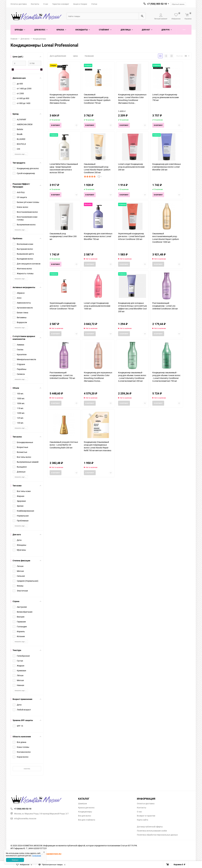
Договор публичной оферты (150, 827)
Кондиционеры (39, 39)
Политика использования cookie (152, 831)
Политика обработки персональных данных (157, 835)
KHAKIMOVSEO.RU (53, 854)
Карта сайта (143, 820)
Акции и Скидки (80, 4)
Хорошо (15, 860)
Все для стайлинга (87, 820)
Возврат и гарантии (146, 816)
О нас (46, 4)
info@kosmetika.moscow (23, 818)
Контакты (35, 4)
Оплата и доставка (19, 4)
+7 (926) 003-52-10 (157, 4)
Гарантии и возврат (61, 4)
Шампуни (82, 804)
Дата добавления (58, 56)
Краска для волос (86, 808)
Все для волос (85, 816)
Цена (75, 56)
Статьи (94, 4)
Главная (14, 39)
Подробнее (37, 856)
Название (89, 56)
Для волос (25, 39)
